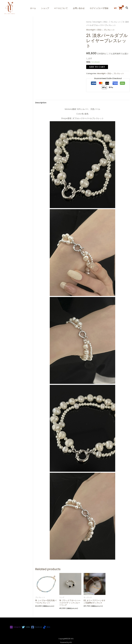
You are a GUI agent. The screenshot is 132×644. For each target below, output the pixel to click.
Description (41, 103)
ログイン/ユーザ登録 (99, 8)
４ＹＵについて (60, 8)
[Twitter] (27, 627)
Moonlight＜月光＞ (101, 22)
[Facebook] (39, 627)
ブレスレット (117, 22)
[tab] (41, 103)
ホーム (31, 8)
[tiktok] (49, 627)
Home (89, 22)
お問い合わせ (78, 8)
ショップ (44, 8)
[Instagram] (16, 627)
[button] (127, 8)
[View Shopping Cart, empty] (118, 8)
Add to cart (97, 67)
